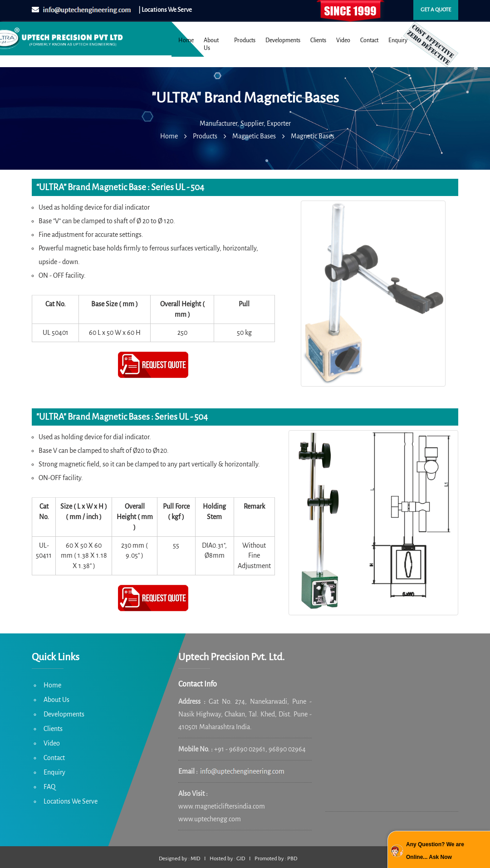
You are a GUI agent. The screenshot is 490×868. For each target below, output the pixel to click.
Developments (283, 40)
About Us (211, 44)
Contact (369, 40)
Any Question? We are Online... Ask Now (435, 851)
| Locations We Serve (165, 10)
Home (186, 40)
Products (245, 40)
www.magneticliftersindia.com (222, 806)
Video (343, 40)
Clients (318, 40)
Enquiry (398, 40)
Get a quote (436, 10)
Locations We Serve (71, 801)
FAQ (49, 787)
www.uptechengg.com (210, 819)
